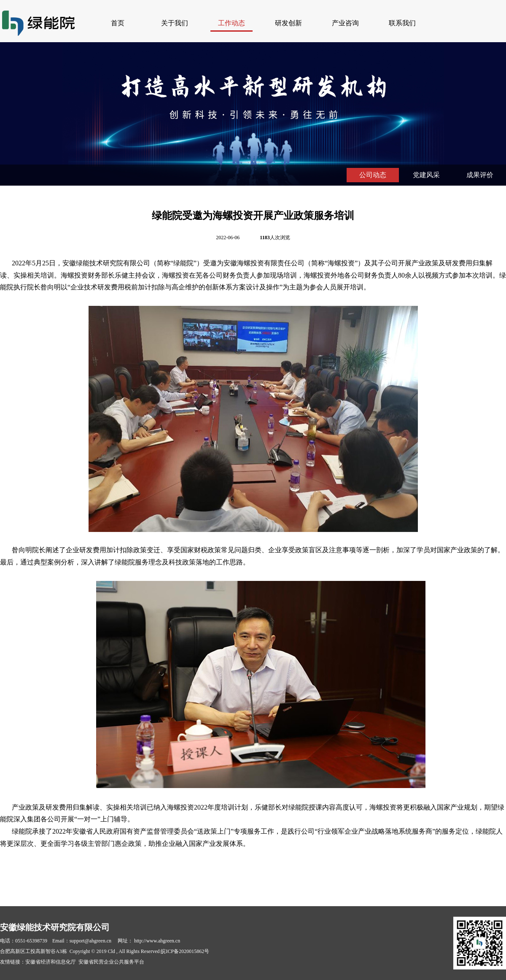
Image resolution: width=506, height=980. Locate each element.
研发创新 (288, 23)
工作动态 (231, 23)
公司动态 (373, 175)
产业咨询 (345, 23)
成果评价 (480, 175)
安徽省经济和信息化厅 (51, 962)
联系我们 (402, 23)
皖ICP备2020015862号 (185, 951)
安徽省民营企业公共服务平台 (111, 962)
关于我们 (175, 23)
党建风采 (426, 175)
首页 (118, 23)
